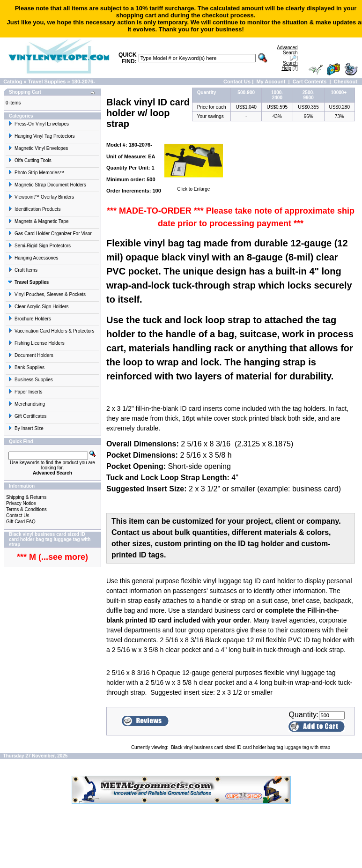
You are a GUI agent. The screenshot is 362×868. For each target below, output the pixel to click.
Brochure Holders (30, 319)
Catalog (13, 82)
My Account (271, 82)
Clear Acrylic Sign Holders (38, 307)
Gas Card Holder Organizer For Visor (50, 234)
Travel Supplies (47, 82)
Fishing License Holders (36, 343)
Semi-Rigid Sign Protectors (39, 246)
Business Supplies (30, 380)
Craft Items (23, 270)
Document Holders (31, 355)
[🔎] (287, 53)
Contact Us (237, 82)
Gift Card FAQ (21, 522)
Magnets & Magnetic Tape (38, 221)
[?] (289, 66)
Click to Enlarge (194, 187)
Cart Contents (310, 82)
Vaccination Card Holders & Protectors (51, 331)
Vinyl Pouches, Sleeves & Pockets (47, 294)
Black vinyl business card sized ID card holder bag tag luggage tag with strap (251, 747)
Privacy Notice (21, 503)
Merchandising (26, 404)
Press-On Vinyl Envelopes (38, 124)
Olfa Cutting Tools (30, 160)
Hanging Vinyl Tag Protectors (41, 136)
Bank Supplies (26, 367)
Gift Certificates (27, 416)
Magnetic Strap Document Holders (47, 185)
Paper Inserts (25, 392)
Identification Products (34, 209)
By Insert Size (26, 428)
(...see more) (62, 557)
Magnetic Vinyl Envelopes (38, 148)
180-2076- (83, 82)
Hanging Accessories (33, 258)
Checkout (346, 82)
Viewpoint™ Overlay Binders (41, 197)
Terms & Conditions (26, 509)
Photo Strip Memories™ (36, 173)
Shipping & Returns (26, 497)
